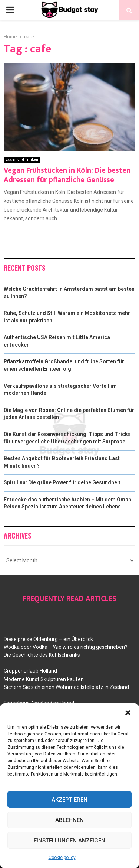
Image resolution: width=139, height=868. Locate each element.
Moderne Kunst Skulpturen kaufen (44, 679)
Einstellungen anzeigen (69, 841)
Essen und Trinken (22, 160)
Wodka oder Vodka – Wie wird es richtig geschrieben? (66, 647)
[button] (128, 713)
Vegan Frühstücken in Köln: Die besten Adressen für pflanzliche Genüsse (67, 175)
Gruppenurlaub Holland (30, 671)
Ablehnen (69, 820)
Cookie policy (62, 858)
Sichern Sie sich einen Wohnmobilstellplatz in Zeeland (66, 687)
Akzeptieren (69, 800)
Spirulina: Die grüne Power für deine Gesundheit (62, 482)
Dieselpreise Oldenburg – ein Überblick (48, 639)
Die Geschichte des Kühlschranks (42, 655)
